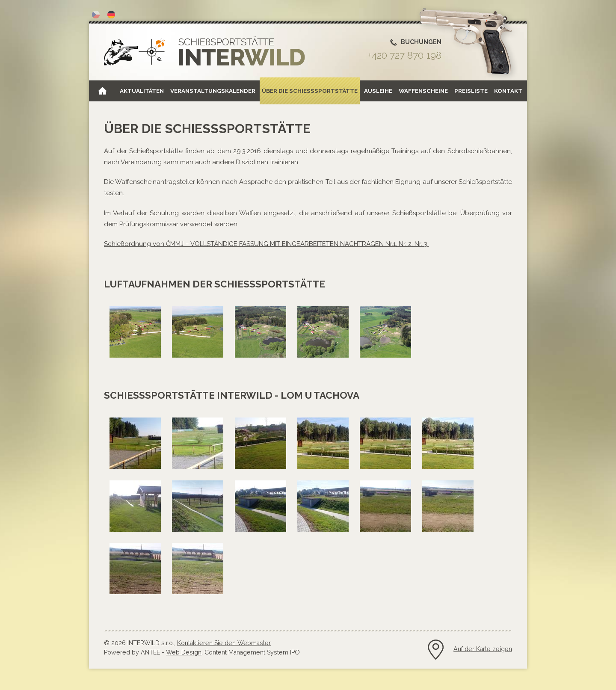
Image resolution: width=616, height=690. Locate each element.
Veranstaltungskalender (213, 91)
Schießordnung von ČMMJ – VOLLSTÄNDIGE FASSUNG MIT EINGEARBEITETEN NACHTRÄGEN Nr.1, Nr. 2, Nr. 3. (266, 244)
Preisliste (471, 91)
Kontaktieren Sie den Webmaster (224, 643)
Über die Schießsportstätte (310, 91)
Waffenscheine (423, 91)
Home (103, 91)
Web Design (184, 652)
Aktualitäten (142, 91)
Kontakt (508, 91)
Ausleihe (378, 91)
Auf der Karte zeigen (483, 649)
